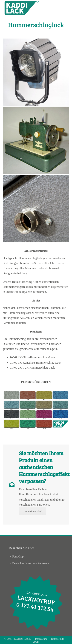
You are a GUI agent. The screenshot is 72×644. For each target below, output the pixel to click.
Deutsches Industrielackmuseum (30, 563)
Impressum (41, 639)
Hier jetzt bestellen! (32, 511)
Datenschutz (57, 639)
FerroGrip (17, 556)
